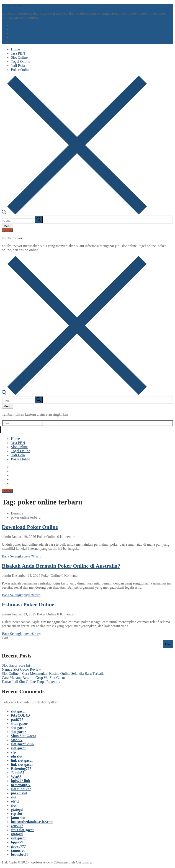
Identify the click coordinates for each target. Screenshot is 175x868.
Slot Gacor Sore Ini (16, 665)
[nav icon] (7, 226)
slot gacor (18, 711)
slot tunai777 (21, 789)
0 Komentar (65, 537)
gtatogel (17, 809)
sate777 (17, 740)
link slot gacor (22, 760)
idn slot (17, 756)
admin (6, 537)
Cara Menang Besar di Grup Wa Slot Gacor (33, 678)
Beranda (17, 513)
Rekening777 (21, 769)
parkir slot (19, 793)
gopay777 (18, 846)
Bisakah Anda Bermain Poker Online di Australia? (61, 566)
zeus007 (17, 826)
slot (14, 797)
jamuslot (18, 850)
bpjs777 (17, 842)
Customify (84, 862)
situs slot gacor (22, 830)
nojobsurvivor (12, 6)
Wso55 (16, 777)
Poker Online (46, 537)
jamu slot (18, 818)
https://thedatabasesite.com (32, 822)
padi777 (17, 719)
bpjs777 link (21, 781)
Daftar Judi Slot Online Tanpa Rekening (31, 682)
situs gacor (19, 724)
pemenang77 (21, 785)
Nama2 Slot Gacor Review (21, 669)
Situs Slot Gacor (24, 736)
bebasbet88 (20, 854)
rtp (13, 752)
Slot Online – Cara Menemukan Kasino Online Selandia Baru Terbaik (53, 674)
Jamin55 (18, 773)
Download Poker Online (30, 527)
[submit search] (39, 220)
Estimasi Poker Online (28, 605)
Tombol (8, 230)
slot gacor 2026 (23, 744)
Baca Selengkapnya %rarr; (21, 556)
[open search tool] (74, 213)
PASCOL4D (20, 715)
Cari (5, 638)
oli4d (15, 801)
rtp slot (17, 814)
